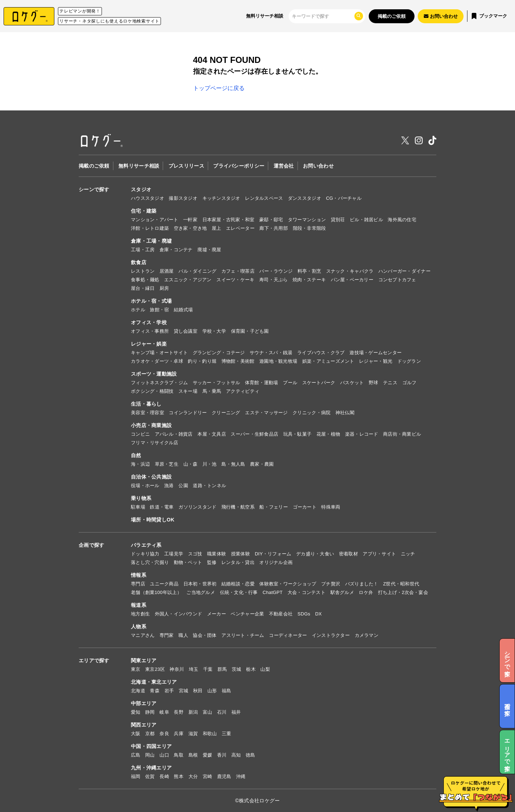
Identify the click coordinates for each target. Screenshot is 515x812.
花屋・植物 (328, 434)
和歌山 (210, 734)
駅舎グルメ (342, 592)
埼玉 (194, 669)
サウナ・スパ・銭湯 (271, 353)
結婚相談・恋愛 (238, 584)
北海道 (138, 691)
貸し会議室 (186, 331)
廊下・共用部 (274, 228)
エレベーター (240, 228)
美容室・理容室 (148, 413)
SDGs (304, 614)
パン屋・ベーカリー (352, 280)
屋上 (217, 228)
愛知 (136, 712)
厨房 (164, 288)
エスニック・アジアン (188, 280)
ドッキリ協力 (145, 554)
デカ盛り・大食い (315, 554)
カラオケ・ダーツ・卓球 (157, 361)
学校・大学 (214, 331)
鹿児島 (224, 776)
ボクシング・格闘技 (152, 391)
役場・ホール (145, 486)
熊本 (179, 776)
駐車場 (138, 507)
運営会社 (284, 166)
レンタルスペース (264, 198)
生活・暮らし (146, 404)
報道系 (139, 605)
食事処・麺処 (145, 280)
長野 (179, 712)
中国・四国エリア (151, 746)
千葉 (208, 669)
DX (318, 614)
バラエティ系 (146, 545)
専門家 (167, 635)
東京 (136, 669)
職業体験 (217, 554)
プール (290, 383)
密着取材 (349, 554)
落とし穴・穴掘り (150, 562)
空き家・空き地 (190, 228)
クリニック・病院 (312, 413)
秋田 (198, 691)
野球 (374, 383)
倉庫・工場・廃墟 (151, 241)
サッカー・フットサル (217, 383)
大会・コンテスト (306, 592)
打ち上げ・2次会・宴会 (403, 592)
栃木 (251, 669)
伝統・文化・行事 (239, 592)
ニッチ (408, 554)
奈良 (164, 734)
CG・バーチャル (344, 198)
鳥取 (179, 755)
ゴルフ (409, 383)
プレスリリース (186, 166)
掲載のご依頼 (392, 16)
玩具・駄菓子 (298, 434)
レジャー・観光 (376, 361)
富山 (208, 712)
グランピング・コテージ (219, 353)
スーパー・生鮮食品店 (254, 434)
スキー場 (188, 391)
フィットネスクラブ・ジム (159, 383)
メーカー (217, 614)
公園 (183, 486)
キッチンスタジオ (221, 198)
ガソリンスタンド (197, 507)
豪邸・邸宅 (271, 220)
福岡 (136, 776)
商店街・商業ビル (402, 434)
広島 (136, 755)
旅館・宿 (159, 310)
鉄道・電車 (162, 507)
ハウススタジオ (148, 198)
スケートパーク (319, 383)
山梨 (265, 669)
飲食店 (139, 262)
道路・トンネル (209, 486)
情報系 (139, 575)
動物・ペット (188, 562)
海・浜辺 (140, 464)
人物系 (139, 627)
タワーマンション (307, 220)
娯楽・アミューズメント (328, 361)
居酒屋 (167, 271)
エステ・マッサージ (266, 413)
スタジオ (141, 189)
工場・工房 (143, 250)
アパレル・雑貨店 (174, 434)
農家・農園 (262, 464)
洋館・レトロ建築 (150, 228)
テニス (390, 383)
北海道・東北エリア (154, 682)
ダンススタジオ (305, 198)
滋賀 (193, 734)
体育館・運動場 (262, 383)
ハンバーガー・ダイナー (404, 271)
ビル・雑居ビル (366, 220)
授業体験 (241, 554)
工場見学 (174, 554)
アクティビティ (243, 391)
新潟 (193, 712)
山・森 (191, 464)
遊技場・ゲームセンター (376, 353)
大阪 (136, 734)
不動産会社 (281, 614)
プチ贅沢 (331, 584)
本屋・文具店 (212, 434)
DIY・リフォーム (273, 554)
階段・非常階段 (310, 228)
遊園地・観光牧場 (278, 361)
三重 (227, 734)
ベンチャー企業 (247, 614)
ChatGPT (273, 592)
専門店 (138, 584)
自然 (136, 455)
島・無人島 (233, 464)
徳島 (251, 755)
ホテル (138, 310)
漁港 (169, 486)
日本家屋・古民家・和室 (229, 220)
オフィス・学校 (149, 322)
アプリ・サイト (379, 554)
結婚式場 (183, 310)
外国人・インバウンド (179, 614)
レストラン (143, 271)
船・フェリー (274, 507)
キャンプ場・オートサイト (159, 353)
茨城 (237, 669)
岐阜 (164, 712)
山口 (164, 755)
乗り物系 (141, 498)
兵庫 (179, 734)
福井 (236, 712)
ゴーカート (305, 507)
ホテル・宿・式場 (151, 301)
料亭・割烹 (309, 271)
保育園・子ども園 (250, 331)
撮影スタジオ (183, 198)
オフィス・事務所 (150, 331)
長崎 (164, 776)
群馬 (222, 669)
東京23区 (155, 669)
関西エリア (144, 725)
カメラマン (367, 635)
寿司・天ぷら (274, 280)
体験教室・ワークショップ (288, 584)
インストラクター (331, 635)
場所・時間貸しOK (153, 520)
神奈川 (177, 669)
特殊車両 (331, 507)
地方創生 (140, 614)
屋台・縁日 (143, 288)
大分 (193, 776)
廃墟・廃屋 (209, 250)
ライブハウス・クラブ (321, 353)
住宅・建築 (144, 211)
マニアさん (143, 635)
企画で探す (91, 545)
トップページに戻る (219, 88)
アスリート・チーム (243, 635)
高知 (236, 755)
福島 (227, 691)
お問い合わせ (318, 166)
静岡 (150, 712)
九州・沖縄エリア (151, 768)
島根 (193, 755)
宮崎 (208, 776)
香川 (222, 755)
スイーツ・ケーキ (235, 280)
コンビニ (140, 434)
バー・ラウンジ (276, 271)
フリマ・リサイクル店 (155, 443)
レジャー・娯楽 (149, 344)
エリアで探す (94, 660)
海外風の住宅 (402, 220)
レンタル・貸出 (238, 562)
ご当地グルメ (201, 592)
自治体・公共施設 (151, 477)
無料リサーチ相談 (265, 16)
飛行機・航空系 (238, 507)
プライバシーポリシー (239, 166)
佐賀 (150, 776)
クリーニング (226, 413)
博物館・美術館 (238, 361)
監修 (212, 562)
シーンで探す (94, 189)
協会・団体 (205, 635)
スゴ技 (195, 554)
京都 (150, 734)
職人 (183, 635)
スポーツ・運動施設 (154, 374)
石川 (222, 712)
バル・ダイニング (197, 271)
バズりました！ (362, 584)
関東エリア (144, 660)
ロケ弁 (366, 592)
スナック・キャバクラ (350, 271)
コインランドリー (188, 413)
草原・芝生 (167, 464)
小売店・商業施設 (151, 425)
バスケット (352, 383)
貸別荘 (338, 220)
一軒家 (190, 220)
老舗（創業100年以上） (156, 592)
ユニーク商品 (164, 584)
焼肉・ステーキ (309, 280)
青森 (155, 691)
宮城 (184, 691)
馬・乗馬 (212, 391)
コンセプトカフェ (397, 280)
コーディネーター (288, 635)
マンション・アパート (155, 220)
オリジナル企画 (276, 562)
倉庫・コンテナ (176, 250)
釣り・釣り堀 (202, 361)
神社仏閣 (345, 413)
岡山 (150, 755)
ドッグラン (409, 361)
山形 (212, 691)
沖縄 (241, 776)
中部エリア (144, 703)
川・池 (210, 464)
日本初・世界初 (200, 584)
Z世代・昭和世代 (401, 584)
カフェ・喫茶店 (238, 271)
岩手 (169, 691)
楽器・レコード (362, 434)
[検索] (323, 16)
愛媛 (208, 755)
